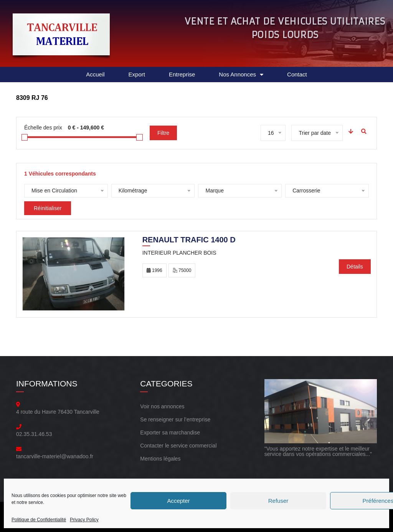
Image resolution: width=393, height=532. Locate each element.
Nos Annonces (241, 75)
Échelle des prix (43, 128)
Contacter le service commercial (178, 446)
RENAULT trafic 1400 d (189, 240)
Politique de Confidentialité (39, 520)
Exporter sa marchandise (170, 433)
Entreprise (182, 74)
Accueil (95, 74)
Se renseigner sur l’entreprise (175, 419)
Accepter (178, 501)
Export (137, 74)
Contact (297, 74)
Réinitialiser (48, 208)
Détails (355, 267)
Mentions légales (160, 459)
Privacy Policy (84, 520)
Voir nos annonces (162, 406)
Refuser (278, 501)
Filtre (163, 133)
